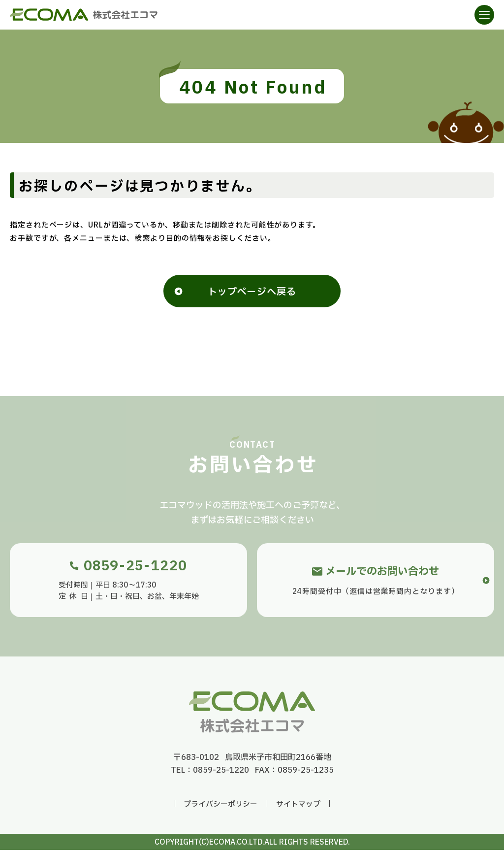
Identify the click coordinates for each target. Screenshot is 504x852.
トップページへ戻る (252, 293)
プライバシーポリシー (220, 806)
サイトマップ (298, 806)
